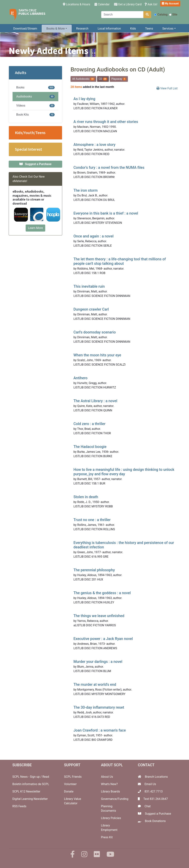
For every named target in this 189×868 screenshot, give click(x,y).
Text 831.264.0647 (156, 799)
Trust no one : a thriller (92, 520)
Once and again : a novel (93, 236)
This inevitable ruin (89, 286)
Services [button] (168, 29)
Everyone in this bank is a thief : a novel (106, 213)
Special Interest (29, 149)
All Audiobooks (83, 79)
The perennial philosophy (94, 570)
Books (35, 87)
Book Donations (155, 821)
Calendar (102, 4)
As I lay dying (84, 99)
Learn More (36, 228)
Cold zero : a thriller (89, 424)
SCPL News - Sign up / (27, 777)
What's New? (109, 784)
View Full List (167, 88)
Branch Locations (156, 777)
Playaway (119, 79)
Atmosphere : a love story (94, 145)
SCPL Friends (73, 777)
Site (173, 14)
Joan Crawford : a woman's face (100, 730)
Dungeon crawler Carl (91, 309)
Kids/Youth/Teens (30, 133)
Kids (133, 29)
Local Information (109, 29)
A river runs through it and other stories (106, 122)
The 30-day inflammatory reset (99, 707)
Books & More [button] (55, 29)
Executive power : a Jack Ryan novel (103, 639)
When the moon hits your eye (97, 355)
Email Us (150, 784)
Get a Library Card (128, 4)
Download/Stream (25, 29)
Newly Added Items (48, 51)
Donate (69, 791)
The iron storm (86, 190)
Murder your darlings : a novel (98, 662)
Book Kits (35, 115)
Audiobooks (35, 96)
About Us (107, 777)
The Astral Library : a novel (95, 401)
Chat (148, 806)
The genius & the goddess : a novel (102, 593)
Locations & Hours (77, 4)
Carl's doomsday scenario (95, 332)
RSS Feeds (19, 806)
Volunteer (70, 784)
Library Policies (111, 818)
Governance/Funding (115, 799)
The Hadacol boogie (90, 447)
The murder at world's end (95, 684)
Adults (21, 73)
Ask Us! (151, 4)
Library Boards (110, 791)
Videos (35, 106)
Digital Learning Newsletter (30, 799)
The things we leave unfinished (99, 616)
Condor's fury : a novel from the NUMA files (109, 167)
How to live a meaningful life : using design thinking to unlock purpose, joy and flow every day (124, 472)
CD (103, 79)
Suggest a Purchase (158, 814)
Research (82, 29)
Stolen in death (86, 497)
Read (46, 777)
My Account (170, 4)
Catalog (161, 14)
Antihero (80, 378)
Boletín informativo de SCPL (31, 784)
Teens (149, 29)
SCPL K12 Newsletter (26, 791)
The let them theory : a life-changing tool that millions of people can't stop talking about (120, 261)
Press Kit (107, 837)
